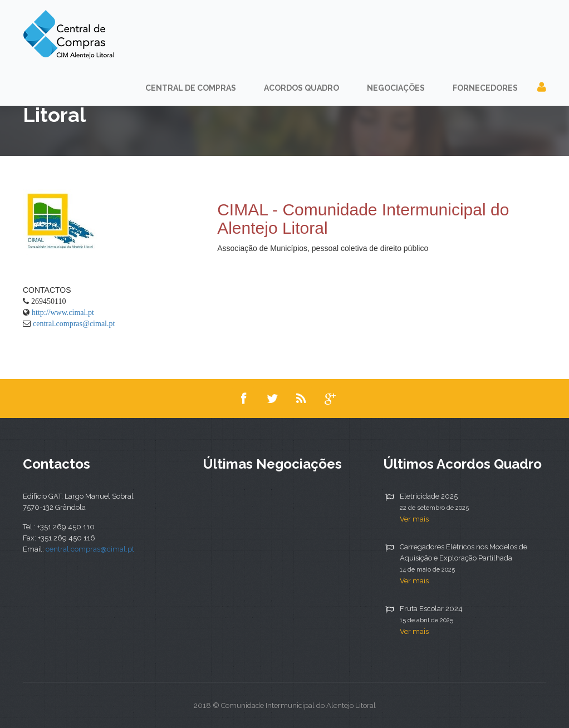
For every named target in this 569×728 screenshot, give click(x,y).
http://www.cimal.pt (63, 312)
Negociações (396, 88)
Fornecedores (485, 88)
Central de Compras (191, 88)
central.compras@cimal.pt (74, 323)
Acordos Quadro (301, 88)
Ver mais (414, 519)
